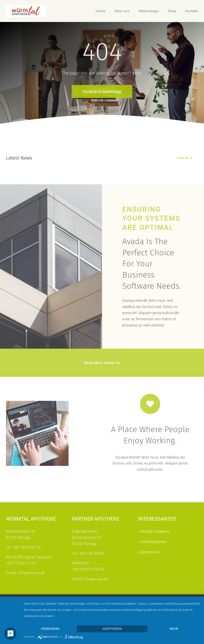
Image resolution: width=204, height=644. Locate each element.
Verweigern (50, 629)
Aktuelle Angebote (155, 531)
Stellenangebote (153, 542)
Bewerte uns (150, 552)
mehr (174, 629)
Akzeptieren (112, 629)
